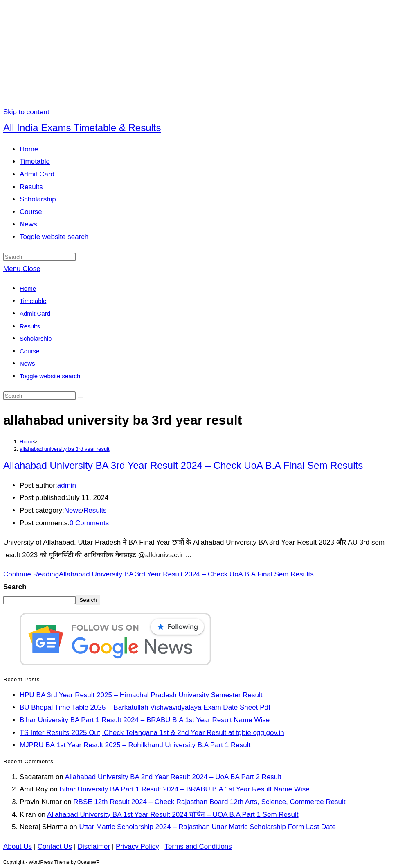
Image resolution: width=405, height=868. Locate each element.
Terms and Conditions (198, 847)
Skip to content (26, 112)
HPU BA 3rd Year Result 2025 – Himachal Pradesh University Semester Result (141, 695)
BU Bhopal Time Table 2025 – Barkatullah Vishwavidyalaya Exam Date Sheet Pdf (145, 707)
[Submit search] (81, 398)
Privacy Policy (137, 847)
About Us (18, 847)
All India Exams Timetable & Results (82, 128)
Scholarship (36, 338)
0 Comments (89, 523)
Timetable (33, 301)
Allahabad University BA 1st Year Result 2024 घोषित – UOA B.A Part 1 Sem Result (173, 815)
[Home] (27, 442)
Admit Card (35, 313)
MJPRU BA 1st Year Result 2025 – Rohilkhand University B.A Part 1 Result (135, 745)
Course (29, 351)
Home (28, 288)
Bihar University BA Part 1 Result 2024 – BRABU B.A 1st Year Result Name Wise (145, 720)
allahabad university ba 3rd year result (65, 449)
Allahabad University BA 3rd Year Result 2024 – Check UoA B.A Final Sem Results (183, 465)
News (27, 363)
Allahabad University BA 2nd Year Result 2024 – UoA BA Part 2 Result (173, 777)
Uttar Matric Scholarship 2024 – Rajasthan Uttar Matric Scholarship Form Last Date (208, 827)
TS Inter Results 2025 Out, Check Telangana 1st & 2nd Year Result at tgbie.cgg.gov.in (152, 733)
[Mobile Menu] (22, 269)
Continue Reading (159, 574)
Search (15, 587)
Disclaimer (94, 847)
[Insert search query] (39, 257)
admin (67, 485)
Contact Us (55, 847)
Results (30, 326)
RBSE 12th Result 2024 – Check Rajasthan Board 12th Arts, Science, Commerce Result (209, 802)
